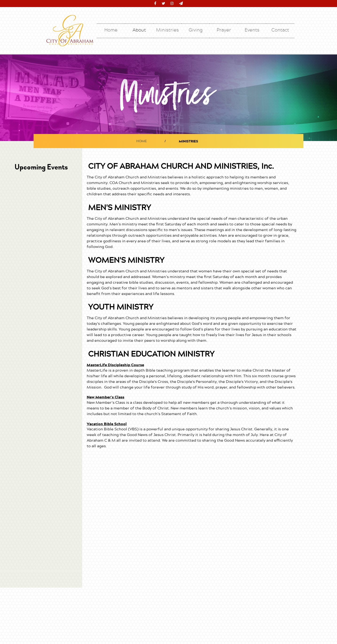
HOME (142, 141)
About (139, 30)
